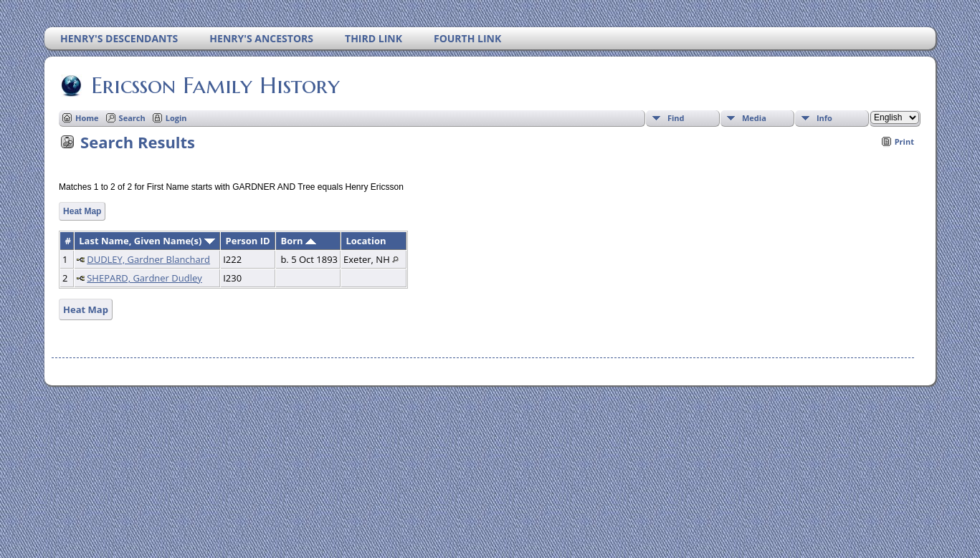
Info (824, 118)
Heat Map (82, 211)
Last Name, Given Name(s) (147, 241)
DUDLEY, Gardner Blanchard (148, 259)
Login (176, 118)
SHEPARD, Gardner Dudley (144, 278)
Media (754, 118)
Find (676, 118)
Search (132, 118)
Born (298, 241)
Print (904, 141)
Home (87, 118)
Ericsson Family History (214, 85)
